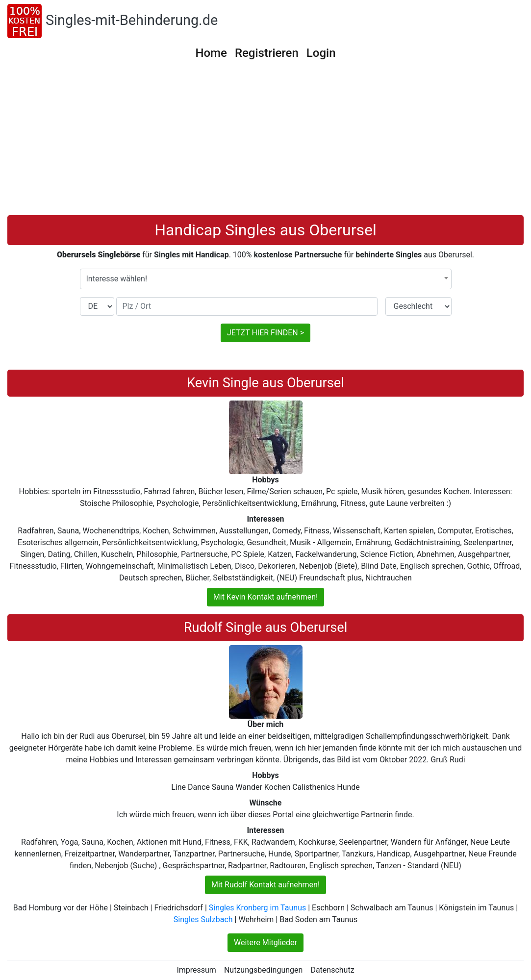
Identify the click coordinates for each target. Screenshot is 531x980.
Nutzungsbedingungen (263, 970)
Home (211, 53)
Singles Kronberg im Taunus (257, 908)
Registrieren (267, 53)
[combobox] (266, 279)
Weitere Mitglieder (265, 942)
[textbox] (266, 279)
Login (321, 53)
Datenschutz (332, 970)
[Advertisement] (265, 142)
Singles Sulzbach (203, 919)
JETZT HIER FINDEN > (265, 333)
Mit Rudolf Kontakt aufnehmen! (265, 885)
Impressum (196, 970)
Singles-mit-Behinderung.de (132, 20)
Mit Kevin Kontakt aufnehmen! (265, 597)
